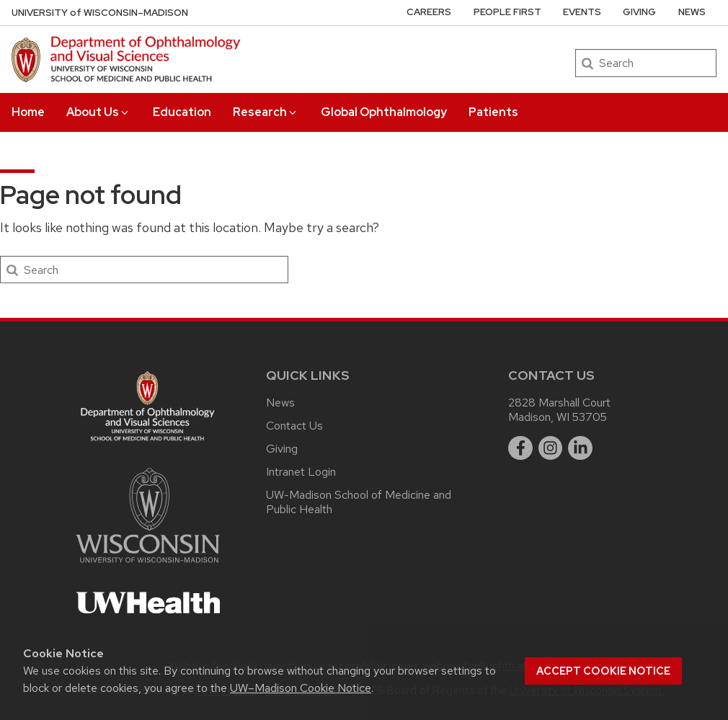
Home (28, 112)
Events (582, 12)
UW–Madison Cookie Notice (301, 688)
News (692, 12)
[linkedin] (580, 448)
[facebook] (520, 448)
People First (507, 12)
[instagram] (551, 448)
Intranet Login (301, 472)
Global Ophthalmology (384, 112)
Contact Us (294, 426)
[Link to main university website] (148, 565)
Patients (493, 112)
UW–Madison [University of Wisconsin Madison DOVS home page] (100, 13)
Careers (429, 12)
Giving (639, 12)
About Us (98, 112)
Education (182, 112)
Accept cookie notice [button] (603, 671)
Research (266, 112)
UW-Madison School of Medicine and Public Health (359, 502)
